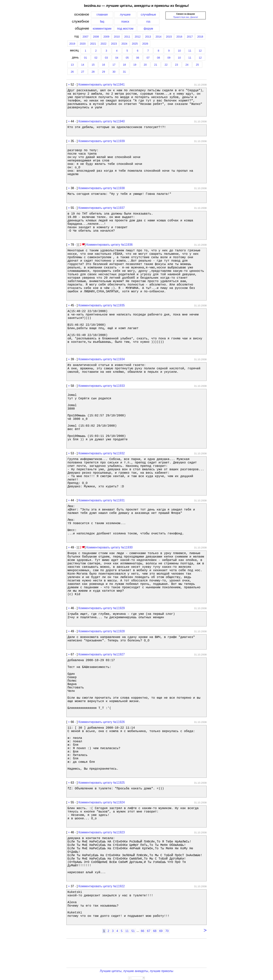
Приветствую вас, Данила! (186, 17)
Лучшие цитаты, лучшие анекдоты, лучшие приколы (136, 971)
